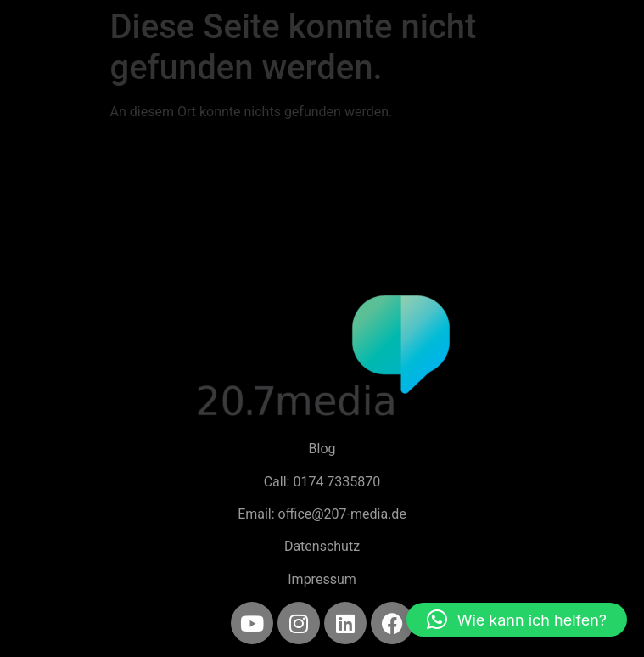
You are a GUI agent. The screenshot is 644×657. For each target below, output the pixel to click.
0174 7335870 (336, 482)
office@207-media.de (342, 514)
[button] (517, 620)
